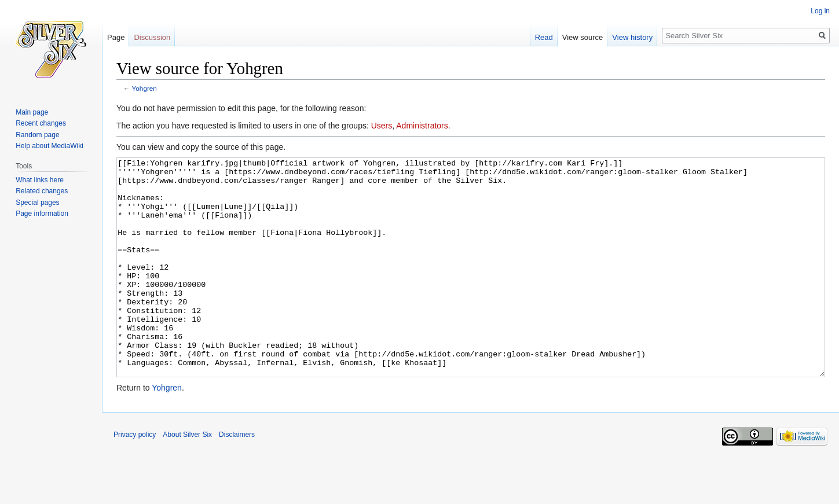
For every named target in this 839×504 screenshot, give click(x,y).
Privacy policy (135, 478)
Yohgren (144, 88)
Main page (32, 112)
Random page (37, 135)
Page (116, 37)
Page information (42, 214)
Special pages (37, 203)
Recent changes (41, 123)
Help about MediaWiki (50, 146)
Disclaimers (237, 478)
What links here (40, 180)
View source (583, 37)
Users (382, 126)
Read (544, 37)
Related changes (42, 191)
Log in (820, 11)
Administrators (422, 126)
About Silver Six (187, 478)
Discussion (152, 37)
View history (632, 37)
